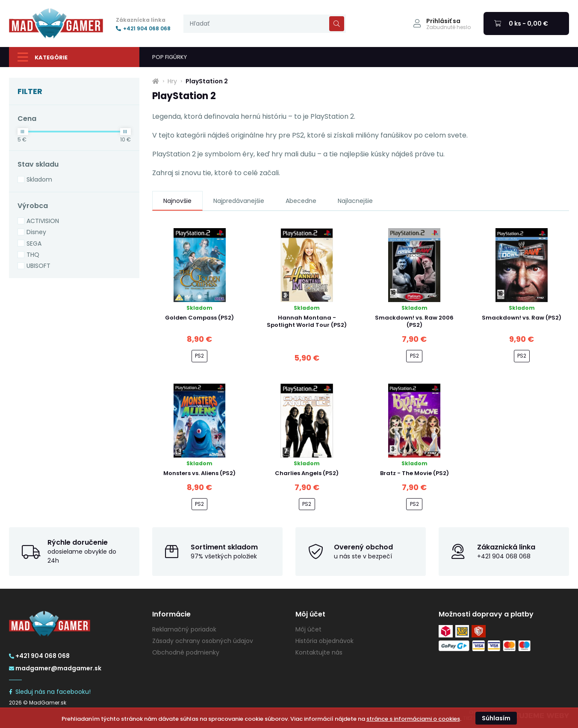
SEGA (34, 244)
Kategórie (43, 57)
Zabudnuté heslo (448, 27)
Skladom (39, 179)
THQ (33, 255)
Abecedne (301, 201)
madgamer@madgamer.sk (55, 668)
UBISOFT (38, 266)
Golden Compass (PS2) (199, 318)
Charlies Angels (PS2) (307, 473)
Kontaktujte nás (319, 652)
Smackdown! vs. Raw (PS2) (522, 318)
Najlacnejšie (355, 201)
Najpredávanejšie (239, 201)
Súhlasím (496, 718)
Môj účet (308, 629)
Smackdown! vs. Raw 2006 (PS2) (414, 321)
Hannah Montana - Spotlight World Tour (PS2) (307, 321)
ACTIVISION (43, 221)
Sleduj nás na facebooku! (50, 692)
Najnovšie (177, 201)
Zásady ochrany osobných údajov (203, 641)
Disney (36, 232)
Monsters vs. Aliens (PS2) (199, 473)
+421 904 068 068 (143, 29)
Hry (172, 81)
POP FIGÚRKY (170, 57)
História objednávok (324, 641)
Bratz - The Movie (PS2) (414, 473)
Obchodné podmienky (186, 652)
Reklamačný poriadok (184, 629)
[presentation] (265, 24)
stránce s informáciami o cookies (413, 719)
